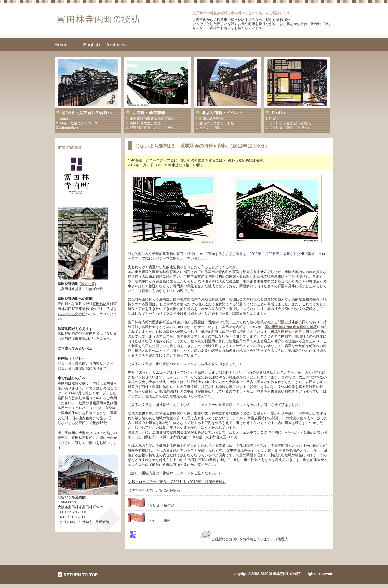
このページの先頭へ (78, 575)
